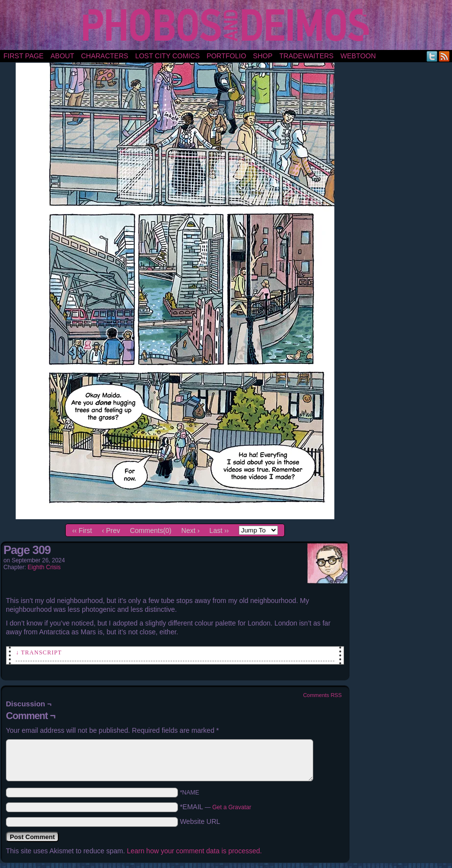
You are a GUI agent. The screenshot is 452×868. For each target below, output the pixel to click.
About (62, 56)
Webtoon (358, 56)
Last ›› (219, 530)
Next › (190, 530)
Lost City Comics (168, 56)
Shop (263, 56)
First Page (24, 56)
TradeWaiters (307, 56)
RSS (444, 56)
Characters (104, 56)
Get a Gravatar (232, 807)
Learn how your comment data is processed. (194, 851)
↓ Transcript (39, 652)
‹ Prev (111, 530)
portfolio (226, 56)
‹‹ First (82, 530)
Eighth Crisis (44, 567)
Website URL (200, 821)
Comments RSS (322, 695)
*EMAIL (216, 807)
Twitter (432, 56)
